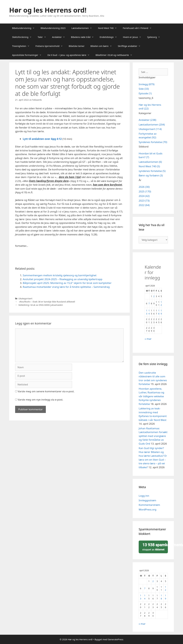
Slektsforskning (23, 37)
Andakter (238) (147, 120)
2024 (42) (144, 196)
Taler (43, 37)
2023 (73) (144, 201)
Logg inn (144, 496)
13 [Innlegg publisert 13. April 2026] (147, 312)
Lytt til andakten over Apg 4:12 (42, 139)
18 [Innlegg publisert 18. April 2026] (159, 312)
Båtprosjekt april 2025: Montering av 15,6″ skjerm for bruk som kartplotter (67, 283)
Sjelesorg (155, 37)
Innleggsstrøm (147, 500)
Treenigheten (22, 46)
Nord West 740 (109, 28)
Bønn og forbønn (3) (151, 175)
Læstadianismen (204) (152, 125)
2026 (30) (144, 187)
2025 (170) (145, 191)
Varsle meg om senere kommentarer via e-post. (46, 391)
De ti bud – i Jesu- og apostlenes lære (70, 55)
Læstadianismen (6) (150, 162)
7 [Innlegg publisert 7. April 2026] (149, 303)
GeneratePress (116, 639)
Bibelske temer (77, 46)
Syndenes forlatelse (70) (153, 142)
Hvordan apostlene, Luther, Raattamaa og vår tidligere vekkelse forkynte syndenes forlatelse (151, 396)
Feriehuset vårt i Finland (139, 28)
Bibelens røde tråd (84, 37)
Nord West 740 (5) (149, 166)
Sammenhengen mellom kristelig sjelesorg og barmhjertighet (60, 275)
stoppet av (154, 547)
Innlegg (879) (147, 84)
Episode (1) (145, 93)
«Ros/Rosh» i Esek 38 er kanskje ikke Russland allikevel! (47, 302)
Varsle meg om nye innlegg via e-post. (40, 400)
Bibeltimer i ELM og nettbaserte (115, 55)
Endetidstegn (110, 37)
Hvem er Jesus (134, 37)
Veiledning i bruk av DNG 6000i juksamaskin (41, 305)
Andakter (60, 37)
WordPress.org (148, 509)
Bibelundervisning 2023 (53, 28)
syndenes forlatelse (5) (152, 171)
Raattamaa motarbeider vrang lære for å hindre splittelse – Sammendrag (66, 287)
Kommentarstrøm (149, 505)
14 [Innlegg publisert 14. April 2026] (149, 312)
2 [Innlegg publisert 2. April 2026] (154, 296)
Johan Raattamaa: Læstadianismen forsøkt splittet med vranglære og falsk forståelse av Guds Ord (153, 436)
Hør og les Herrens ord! (48, 10)
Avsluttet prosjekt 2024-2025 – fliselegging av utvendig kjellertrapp (63, 279)
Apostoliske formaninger (28, 55)
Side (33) (144, 89)
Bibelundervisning (25, 28)
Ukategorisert (25, 298)
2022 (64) (144, 205)
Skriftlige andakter (131, 46)
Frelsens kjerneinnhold (51, 46)
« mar (148, 339)
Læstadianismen (83, 28)
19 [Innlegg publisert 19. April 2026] (161, 312)
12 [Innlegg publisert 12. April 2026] (161, 303)
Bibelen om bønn (103, 46)
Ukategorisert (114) (150, 129)
